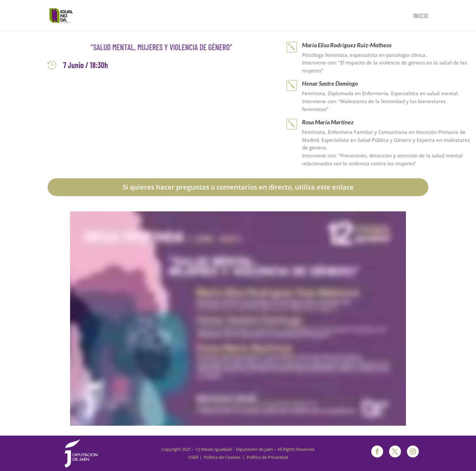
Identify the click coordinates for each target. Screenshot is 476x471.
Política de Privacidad (267, 457)
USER (193, 457)
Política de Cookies (222, 457)
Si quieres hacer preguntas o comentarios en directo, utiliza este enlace (238, 187)
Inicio (421, 16)
